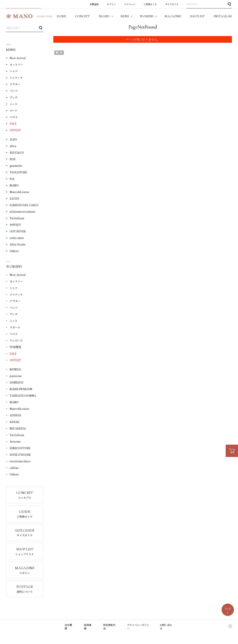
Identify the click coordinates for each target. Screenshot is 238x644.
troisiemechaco (20, 461)
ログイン (111, 4)
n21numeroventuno (22, 212)
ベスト (14, 117)
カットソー (16, 65)
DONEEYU (17, 382)
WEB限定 (15, 347)
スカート (15, 327)
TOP (228, 609)
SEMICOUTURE (20, 448)
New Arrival (18, 58)
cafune (14, 468)
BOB (13, 159)
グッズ (14, 97)
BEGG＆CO (17, 152)
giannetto (16, 166)
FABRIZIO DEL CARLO (24, 205)
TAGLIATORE (18, 172)
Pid (12, 179)
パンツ (14, 91)
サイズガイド (172, 4)
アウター (15, 84)
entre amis (17, 238)
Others (14, 251)
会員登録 (94, 4)
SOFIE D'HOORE (20, 455)
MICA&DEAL (18, 428)
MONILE (15, 369)
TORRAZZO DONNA (23, 396)
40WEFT (15, 225)
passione (16, 376)
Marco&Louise (19, 192)
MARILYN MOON (21, 389)
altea (13, 146)
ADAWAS (15, 415)
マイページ (130, 4)
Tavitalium (17, 218)
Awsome (15, 441)
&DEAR (14, 422)
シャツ (14, 71)
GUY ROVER (18, 231)
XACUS (14, 198)
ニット (14, 104)
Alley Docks (18, 244)
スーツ (13, 110)
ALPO (13, 139)
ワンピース (16, 340)
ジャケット (16, 78)
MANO (14, 185)
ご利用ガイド (150, 4)
